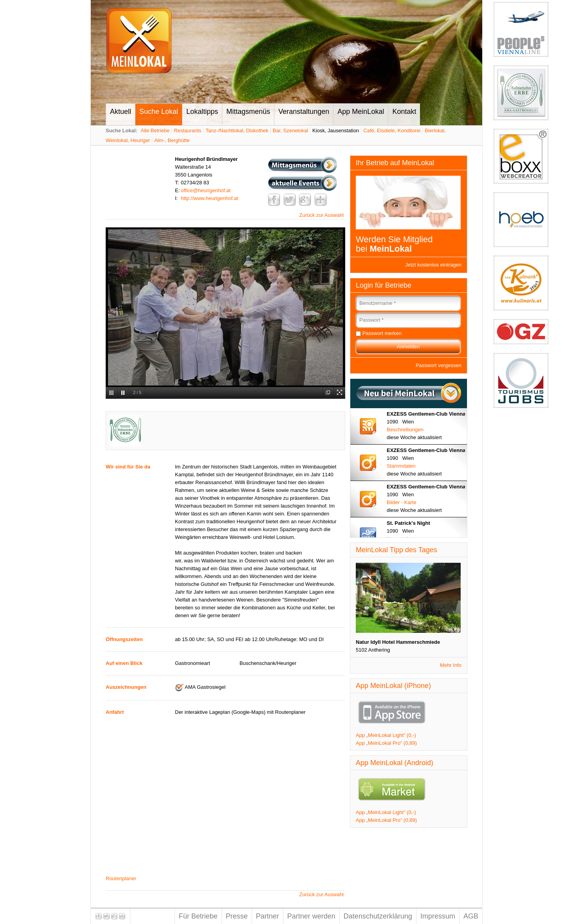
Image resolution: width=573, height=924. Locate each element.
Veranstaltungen (304, 112)
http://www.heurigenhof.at (210, 198)
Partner (268, 916)
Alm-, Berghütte (172, 140)
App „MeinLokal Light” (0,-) (386, 735)
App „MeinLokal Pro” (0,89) (386, 743)
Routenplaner (121, 878)
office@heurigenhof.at (206, 190)
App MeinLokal (361, 112)
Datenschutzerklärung (378, 916)
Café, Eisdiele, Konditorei (392, 131)
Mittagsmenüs (248, 112)
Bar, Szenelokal (290, 131)
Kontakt (404, 112)
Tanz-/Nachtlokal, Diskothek (237, 131)
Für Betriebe (198, 916)
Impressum (438, 916)
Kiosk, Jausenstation (336, 131)
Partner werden (311, 916)
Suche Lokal (159, 112)
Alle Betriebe (155, 131)
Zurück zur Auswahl (322, 215)
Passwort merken (382, 333)
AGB (471, 916)
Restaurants (187, 131)
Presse (237, 916)
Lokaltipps (202, 112)
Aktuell (121, 112)
